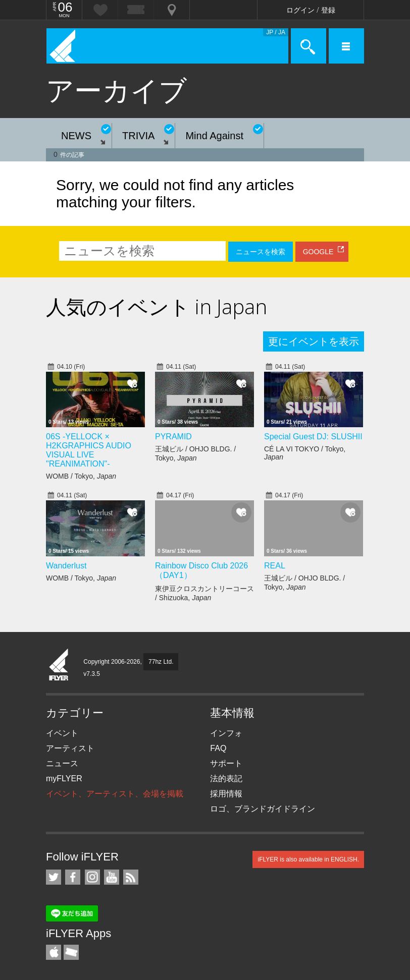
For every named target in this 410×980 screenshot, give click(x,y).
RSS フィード (131, 877)
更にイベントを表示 (314, 341)
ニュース (62, 763)
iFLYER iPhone (54, 952)
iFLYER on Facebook (73, 877)
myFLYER (64, 779)
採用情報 (226, 794)
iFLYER (59, 665)
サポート (226, 763)
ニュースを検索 (261, 252)
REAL (275, 566)
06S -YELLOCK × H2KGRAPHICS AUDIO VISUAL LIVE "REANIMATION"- (89, 450)
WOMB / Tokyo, (81, 476)
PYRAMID (173, 437)
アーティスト (70, 748)
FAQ (218, 748)
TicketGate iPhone (71, 952)
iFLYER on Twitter (54, 877)
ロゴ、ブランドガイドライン (263, 809)
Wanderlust (66, 566)
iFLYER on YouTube (112, 877)
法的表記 (226, 779)
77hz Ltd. (161, 662)
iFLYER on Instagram (92, 877)
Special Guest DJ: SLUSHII (313, 437)
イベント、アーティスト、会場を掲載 (115, 794)
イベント (62, 733)
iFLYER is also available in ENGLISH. (308, 859)
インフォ (226, 733)
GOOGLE (318, 252)
